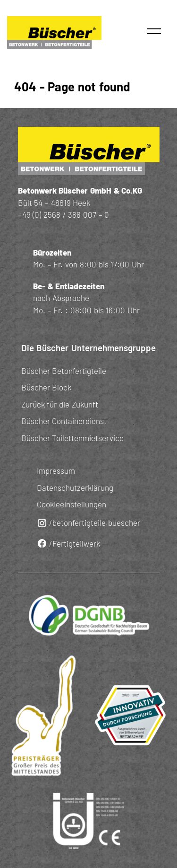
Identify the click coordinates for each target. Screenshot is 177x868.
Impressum (56, 470)
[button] (154, 31)
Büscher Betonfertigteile (64, 371)
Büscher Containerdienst (64, 421)
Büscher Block (46, 387)
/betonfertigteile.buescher (88, 523)
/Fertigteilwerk (68, 544)
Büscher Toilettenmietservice (73, 438)
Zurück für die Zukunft (60, 404)
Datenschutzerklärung (75, 487)
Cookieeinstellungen (72, 504)
